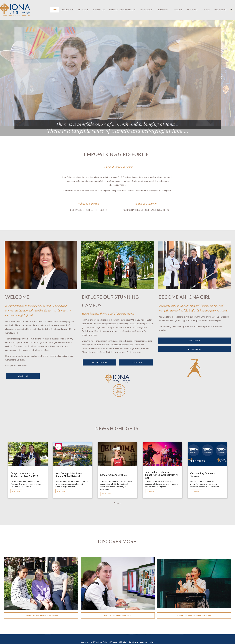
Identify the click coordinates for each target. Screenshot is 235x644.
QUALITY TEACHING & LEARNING (118, 615)
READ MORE (16, 491)
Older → (118, 503)
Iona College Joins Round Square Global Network (69, 475)
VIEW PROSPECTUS (194, 349)
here (214, 317)
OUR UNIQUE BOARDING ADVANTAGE (41, 615)
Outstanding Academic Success (203, 475)
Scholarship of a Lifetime (113, 475)
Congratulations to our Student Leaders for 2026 (24, 475)
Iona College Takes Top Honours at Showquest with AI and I (162, 475)
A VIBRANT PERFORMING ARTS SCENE (194, 615)
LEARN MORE (23, 376)
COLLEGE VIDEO (136, 363)
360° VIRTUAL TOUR (99, 363)
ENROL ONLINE (194, 340)
